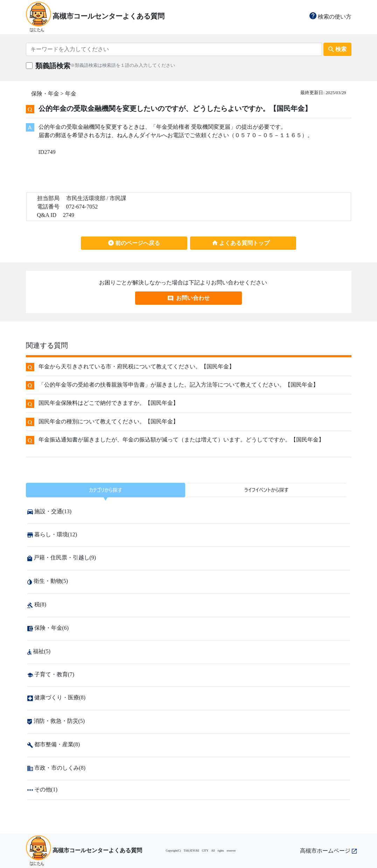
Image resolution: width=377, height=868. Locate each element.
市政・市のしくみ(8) (57, 768)
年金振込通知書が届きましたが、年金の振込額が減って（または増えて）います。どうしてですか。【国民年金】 (181, 440)
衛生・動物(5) (48, 581)
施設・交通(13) (50, 511)
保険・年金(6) (48, 628)
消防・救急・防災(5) (56, 721)
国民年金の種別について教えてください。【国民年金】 (109, 421)
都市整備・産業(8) (54, 744)
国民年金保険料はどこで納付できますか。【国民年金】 (109, 403)
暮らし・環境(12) (52, 534)
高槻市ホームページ (328, 851)
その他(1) (43, 789)
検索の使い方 (330, 17)
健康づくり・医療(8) (57, 697)
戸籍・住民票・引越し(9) (62, 558)
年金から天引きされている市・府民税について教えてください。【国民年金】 (137, 366)
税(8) (37, 604)
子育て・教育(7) (51, 674)
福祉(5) (39, 651)
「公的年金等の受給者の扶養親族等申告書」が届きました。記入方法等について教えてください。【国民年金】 (179, 385)
